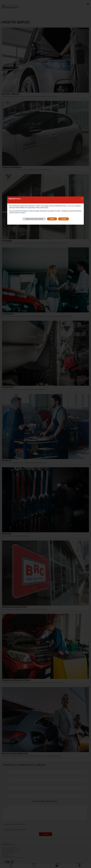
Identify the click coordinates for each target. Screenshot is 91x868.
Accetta (64, 219)
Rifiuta (52, 219)
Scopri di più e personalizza (34, 219)
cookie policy (44, 208)
